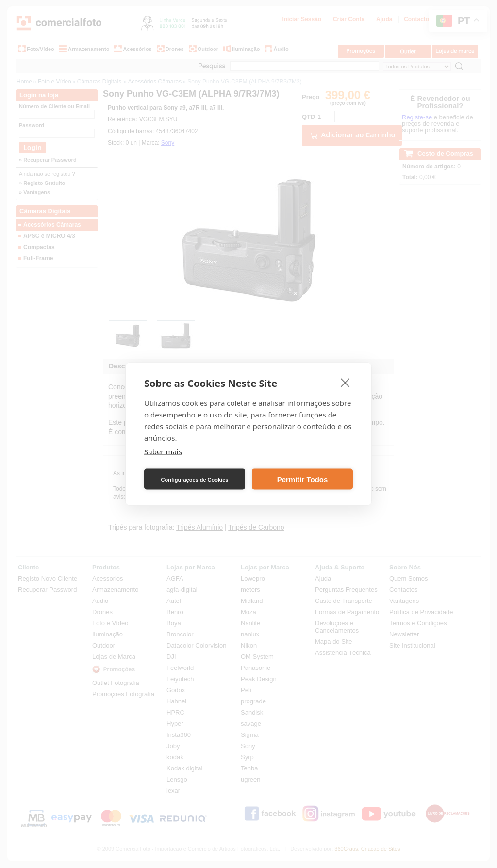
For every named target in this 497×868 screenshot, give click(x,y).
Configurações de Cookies (195, 479)
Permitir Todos (303, 479)
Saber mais (163, 451)
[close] (345, 383)
